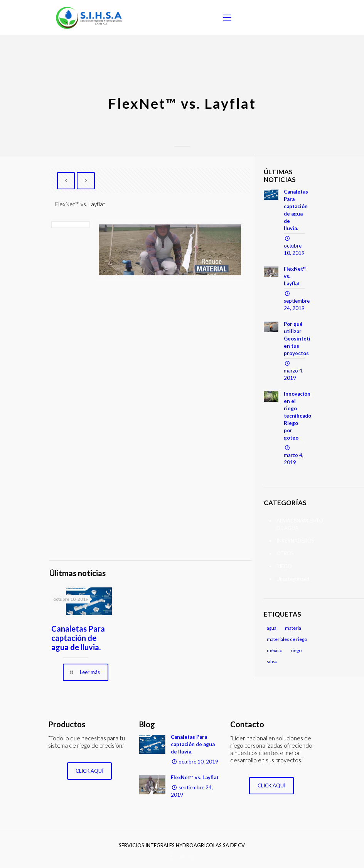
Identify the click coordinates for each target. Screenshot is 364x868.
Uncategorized (292, 579)
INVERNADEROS (292, 541)
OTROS (285, 553)
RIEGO (284, 566)
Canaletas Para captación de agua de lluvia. (78, 638)
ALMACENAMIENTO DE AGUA (292, 524)
